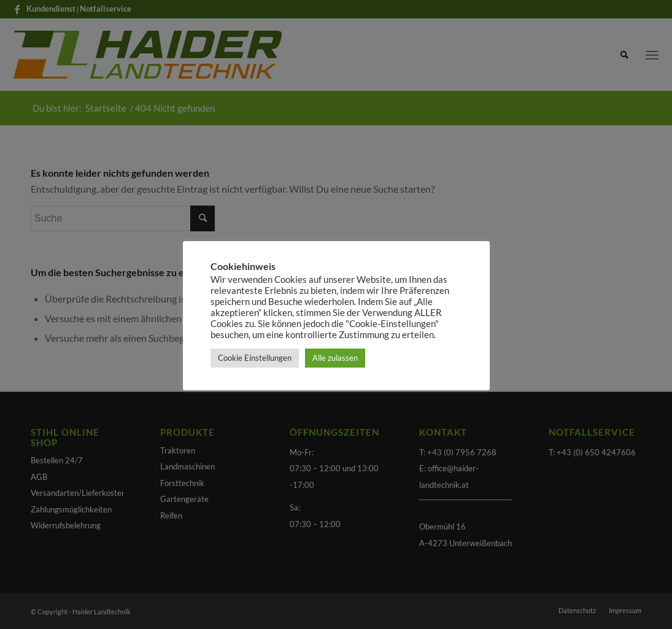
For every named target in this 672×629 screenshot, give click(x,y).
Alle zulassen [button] (335, 358)
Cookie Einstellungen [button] (255, 358)
